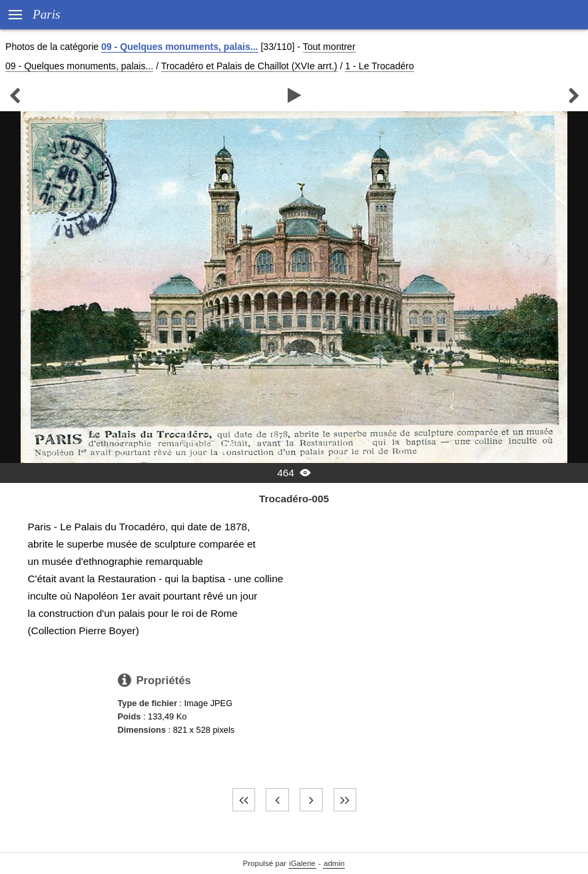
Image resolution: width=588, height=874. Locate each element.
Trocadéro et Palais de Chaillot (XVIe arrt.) (249, 66)
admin (334, 863)
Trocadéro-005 (294, 499)
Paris (47, 14)
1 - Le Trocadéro (379, 66)
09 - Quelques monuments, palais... (179, 47)
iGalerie (302, 863)
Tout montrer (329, 47)
